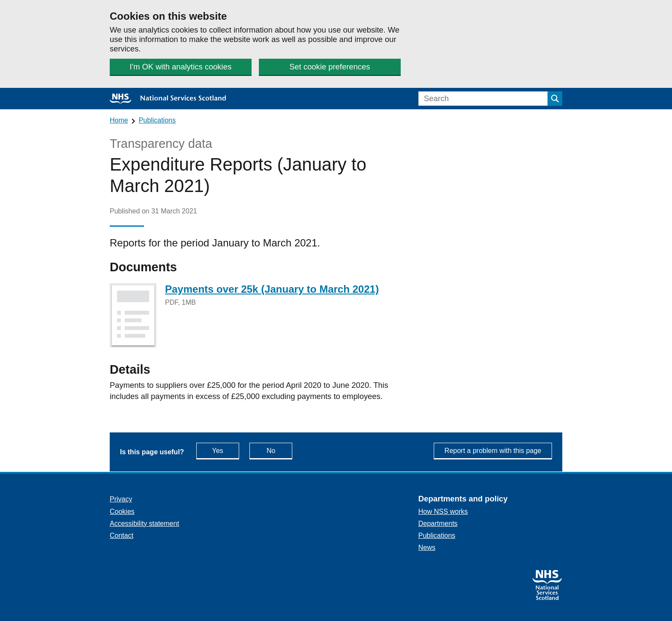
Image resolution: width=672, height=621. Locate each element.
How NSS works (443, 511)
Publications (157, 120)
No (279, 450)
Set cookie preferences (330, 67)
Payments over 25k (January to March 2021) (272, 289)
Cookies (122, 511)
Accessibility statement (144, 523)
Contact (121, 535)
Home (119, 120)
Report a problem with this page (493, 451)
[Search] (483, 99)
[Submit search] (555, 99)
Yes (226, 450)
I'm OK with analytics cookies (181, 67)
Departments (438, 523)
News (427, 547)
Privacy (121, 499)
